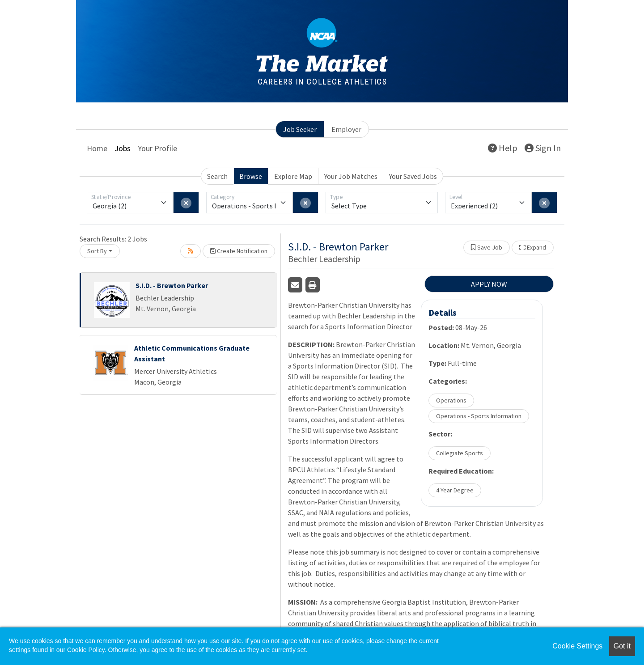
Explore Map (293, 176)
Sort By (97, 251)
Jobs (123, 148)
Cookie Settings (577, 646)
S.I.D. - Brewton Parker (172, 285)
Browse (251, 176)
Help (503, 148)
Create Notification (239, 251)
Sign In (543, 148)
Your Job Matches (351, 176)
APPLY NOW (489, 284)
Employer (346, 129)
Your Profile (157, 148)
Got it (622, 646)
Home (97, 148)
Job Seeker (300, 129)
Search (217, 176)
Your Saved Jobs (413, 176)
